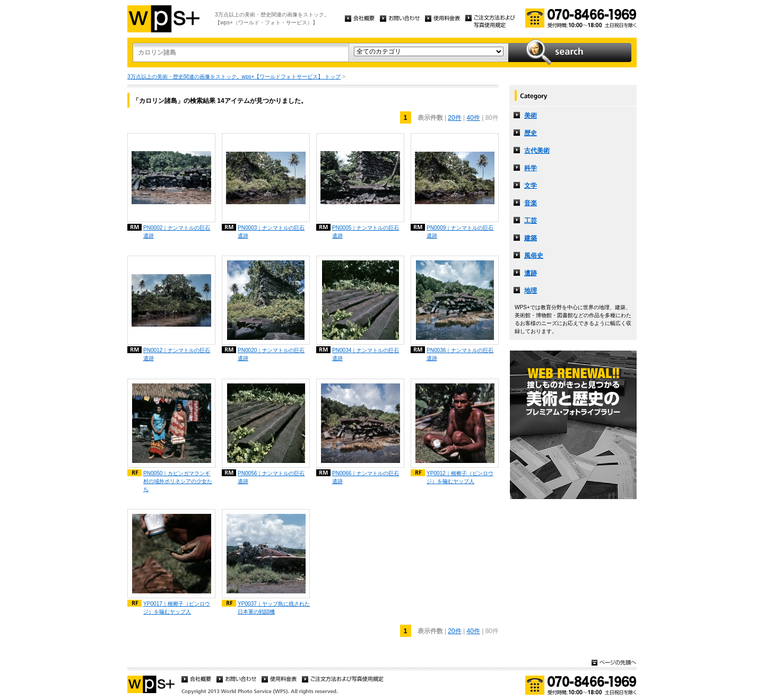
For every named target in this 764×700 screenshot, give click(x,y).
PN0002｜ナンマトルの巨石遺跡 (177, 232)
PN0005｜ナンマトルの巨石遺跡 (366, 232)
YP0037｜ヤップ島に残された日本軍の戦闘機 (274, 608)
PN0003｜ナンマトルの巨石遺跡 (271, 232)
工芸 (531, 221)
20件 (454, 118)
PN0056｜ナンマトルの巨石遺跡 (271, 477)
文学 (531, 186)
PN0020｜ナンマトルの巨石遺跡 (271, 354)
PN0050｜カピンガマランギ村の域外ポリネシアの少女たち (178, 481)
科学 (531, 168)
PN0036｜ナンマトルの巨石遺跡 (460, 354)
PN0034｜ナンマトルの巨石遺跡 (366, 354)
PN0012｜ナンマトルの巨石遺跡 (177, 354)
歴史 (531, 133)
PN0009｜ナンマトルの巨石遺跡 (460, 232)
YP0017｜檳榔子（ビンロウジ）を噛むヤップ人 (177, 608)
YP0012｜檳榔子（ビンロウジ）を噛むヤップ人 (460, 477)
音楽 (531, 203)
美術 (531, 116)
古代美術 (537, 151)
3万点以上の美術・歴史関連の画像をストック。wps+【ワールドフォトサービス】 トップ (234, 77)
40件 (474, 118)
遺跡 (531, 273)
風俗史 (534, 256)
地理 (531, 291)
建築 (531, 238)
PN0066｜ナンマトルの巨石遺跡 (366, 477)
